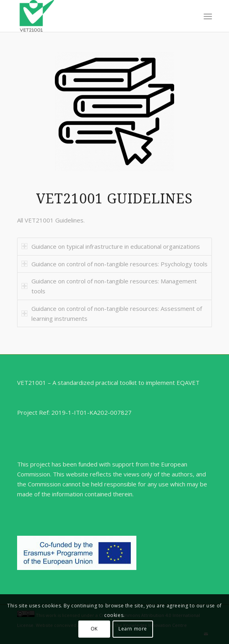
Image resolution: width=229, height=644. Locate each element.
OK (94, 629)
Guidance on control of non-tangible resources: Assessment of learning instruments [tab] (112, 313)
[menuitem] (207, 16)
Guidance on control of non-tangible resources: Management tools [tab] (109, 286)
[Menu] (207, 16)
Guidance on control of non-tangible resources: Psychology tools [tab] (114, 264)
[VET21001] (95, 16)
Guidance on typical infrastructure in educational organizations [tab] (111, 246)
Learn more (133, 629)
